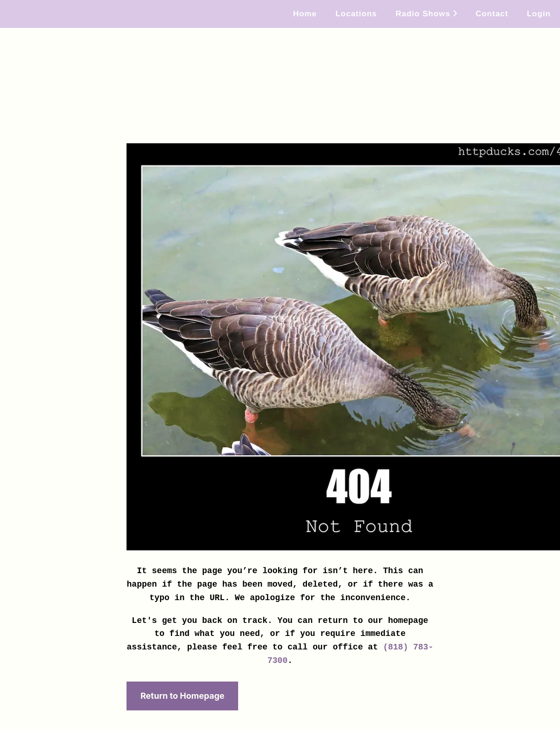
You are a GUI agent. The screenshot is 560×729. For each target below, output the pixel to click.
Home (305, 14)
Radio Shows (426, 14)
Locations (356, 14)
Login (539, 14)
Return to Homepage (182, 696)
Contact (492, 14)
